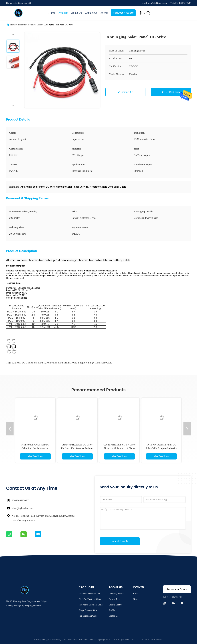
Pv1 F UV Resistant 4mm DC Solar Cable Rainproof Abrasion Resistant (161, 448)
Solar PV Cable (35, 25)
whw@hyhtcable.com (22, 508)
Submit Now (120, 541)
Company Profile (116, 594)
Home (52, 13)
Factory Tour (114, 599)
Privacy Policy (41, 640)
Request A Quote (123, 13)
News (136, 599)
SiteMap (112, 610)
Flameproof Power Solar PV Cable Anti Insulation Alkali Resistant (35, 448)
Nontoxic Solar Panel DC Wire (62, 363)
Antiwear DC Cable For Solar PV (29, 363)
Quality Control (115, 605)
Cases (136, 594)
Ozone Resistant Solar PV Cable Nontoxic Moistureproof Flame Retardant (119, 448)
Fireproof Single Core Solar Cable (95, 363)
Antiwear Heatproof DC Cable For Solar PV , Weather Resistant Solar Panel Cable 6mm (77, 448)
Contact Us (91, 13)
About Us (76, 13)
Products (63, 13)
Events (104, 13)
